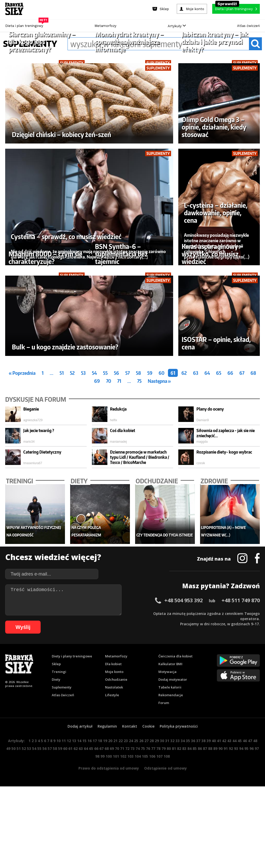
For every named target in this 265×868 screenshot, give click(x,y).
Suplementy (62, 813)
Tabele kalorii (170, 813)
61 (173, 499)
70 (109, 507)
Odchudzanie (116, 805)
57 (127, 499)
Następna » (159, 507)
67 (242, 499)
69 (97, 507)
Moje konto (114, 798)
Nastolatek (114, 813)
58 (138, 499)
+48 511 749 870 (241, 726)
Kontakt (130, 852)
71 (119, 507)
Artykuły (177, 26)
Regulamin (107, 852)
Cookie (148, 852)
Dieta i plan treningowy (25, 24)
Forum (164, 829)
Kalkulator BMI (170, 790)
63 (196, 499)
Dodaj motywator (173, 805)
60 (161, 499)
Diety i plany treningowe (72, 782)
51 (62, 499)
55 (105, 499)
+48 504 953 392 (183, 726)
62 (184, 499)
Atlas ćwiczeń (248, 26)
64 (207, 499)
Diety (56, 805)
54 (94, 499)
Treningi (59, 798)
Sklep (56, 790)
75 (139, 507)
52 (72, 499)
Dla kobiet (113, 790)
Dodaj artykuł (80, 852)
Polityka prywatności (179, 852)
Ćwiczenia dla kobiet (175, 782)
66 (230, 499)
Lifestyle (112, 821)
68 (253, 499)
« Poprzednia (22, 499)
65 (219, 499)
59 (150, 499)
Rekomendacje (171, 821)
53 (83, 499)
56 (116, 499)
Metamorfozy (105, 26)
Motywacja (167, 798)
